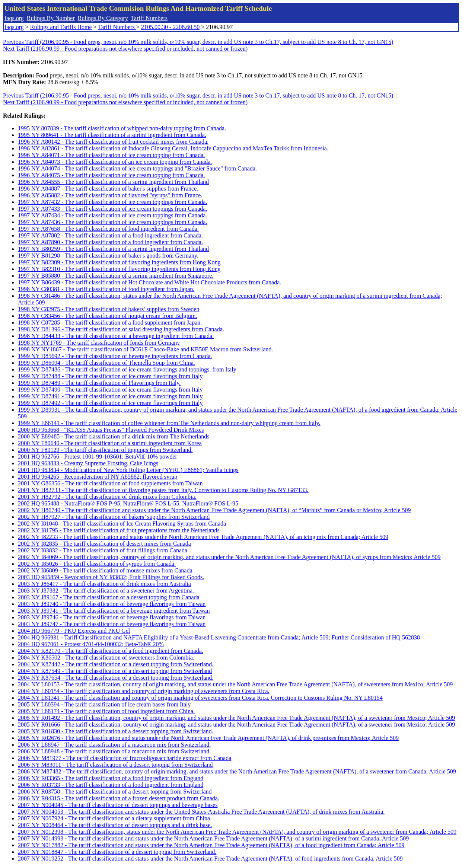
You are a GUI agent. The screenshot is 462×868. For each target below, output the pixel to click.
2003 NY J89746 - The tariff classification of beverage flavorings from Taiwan (112, 617)
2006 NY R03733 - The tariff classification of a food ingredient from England (111, 785)
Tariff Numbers (149, 18)
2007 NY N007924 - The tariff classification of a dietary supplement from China (114, 818)
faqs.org (14, 18)
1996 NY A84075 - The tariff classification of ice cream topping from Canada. (111, 175)
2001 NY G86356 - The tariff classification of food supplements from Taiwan (110, 483)
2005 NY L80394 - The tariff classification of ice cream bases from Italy (104, 704)
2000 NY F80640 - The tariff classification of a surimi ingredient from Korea (110, 443)
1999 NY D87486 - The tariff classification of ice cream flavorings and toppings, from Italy (127, 369)
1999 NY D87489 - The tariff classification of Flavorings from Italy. (99, 383)
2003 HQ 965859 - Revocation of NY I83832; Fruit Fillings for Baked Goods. (111, 577)
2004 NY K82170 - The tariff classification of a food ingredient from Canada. (111, 651)
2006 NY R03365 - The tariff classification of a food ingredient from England (111, 778)
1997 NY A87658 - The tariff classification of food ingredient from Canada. (108, 229)
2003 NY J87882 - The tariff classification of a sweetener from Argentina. (106, 591)
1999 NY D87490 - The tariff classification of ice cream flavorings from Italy (110, 390)
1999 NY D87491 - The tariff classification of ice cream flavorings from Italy (110, 396)
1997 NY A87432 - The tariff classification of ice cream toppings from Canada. (112, 202)
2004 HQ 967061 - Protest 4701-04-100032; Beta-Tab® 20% (91, 644)
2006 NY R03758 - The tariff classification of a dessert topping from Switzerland (115, 792)
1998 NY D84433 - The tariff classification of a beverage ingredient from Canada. (116, 336)
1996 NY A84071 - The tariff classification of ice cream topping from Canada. (111, 155)
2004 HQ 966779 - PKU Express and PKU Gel (74, 631)
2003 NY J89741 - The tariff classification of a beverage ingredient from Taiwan (114, 611)
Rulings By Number (51, 18)
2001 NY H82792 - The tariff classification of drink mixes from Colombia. (107, 497)
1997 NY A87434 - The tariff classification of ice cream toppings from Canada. (112, 215)
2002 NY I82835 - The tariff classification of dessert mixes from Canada (104, 544)
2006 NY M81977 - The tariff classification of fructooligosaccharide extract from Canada (125, 758)
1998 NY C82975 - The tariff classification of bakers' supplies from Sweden (109, 309)
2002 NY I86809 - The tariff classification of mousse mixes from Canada (105, 570)
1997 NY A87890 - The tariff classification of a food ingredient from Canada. (110, 242)
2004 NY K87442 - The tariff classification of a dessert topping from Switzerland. (116, 664)
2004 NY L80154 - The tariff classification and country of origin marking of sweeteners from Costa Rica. (144, 691)
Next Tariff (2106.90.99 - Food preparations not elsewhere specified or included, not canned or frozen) (125, 49)
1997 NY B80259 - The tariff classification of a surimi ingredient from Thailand (113, 249)
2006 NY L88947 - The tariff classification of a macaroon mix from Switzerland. (114, 745)
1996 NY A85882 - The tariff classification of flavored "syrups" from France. (110, 195)
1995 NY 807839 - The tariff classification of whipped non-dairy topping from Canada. (122, 128)
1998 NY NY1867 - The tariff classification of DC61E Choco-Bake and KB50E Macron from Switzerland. (145, 349)
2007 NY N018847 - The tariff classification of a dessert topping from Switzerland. (117, 852)
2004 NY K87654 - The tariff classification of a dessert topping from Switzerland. (116, 678)
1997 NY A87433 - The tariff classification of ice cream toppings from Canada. (112, 209)
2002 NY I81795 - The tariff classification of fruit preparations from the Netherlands (119, 530)
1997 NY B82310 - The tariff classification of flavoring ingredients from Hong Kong (119, 269)
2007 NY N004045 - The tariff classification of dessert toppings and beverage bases (118, 805)
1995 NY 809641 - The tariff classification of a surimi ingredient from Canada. (112, 135)
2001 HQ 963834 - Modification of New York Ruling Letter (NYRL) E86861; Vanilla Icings (128, 470)
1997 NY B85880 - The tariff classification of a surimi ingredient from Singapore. (116, 276)
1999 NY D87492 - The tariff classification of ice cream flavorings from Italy (110, 403)
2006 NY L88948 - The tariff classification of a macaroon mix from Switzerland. (114, 751)
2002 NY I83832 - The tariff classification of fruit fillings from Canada (103, 550)
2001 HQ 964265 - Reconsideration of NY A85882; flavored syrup (98, 477)
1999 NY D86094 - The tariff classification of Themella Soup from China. (106, 363)
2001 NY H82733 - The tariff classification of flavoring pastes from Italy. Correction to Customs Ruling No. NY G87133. (163, 490)
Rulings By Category (103, 18)
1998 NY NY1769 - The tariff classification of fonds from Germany (99, 343)
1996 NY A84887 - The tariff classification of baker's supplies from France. (108, 189)
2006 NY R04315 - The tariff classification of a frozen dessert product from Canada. (119, 798)
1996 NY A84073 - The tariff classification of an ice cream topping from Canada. (115, 162)
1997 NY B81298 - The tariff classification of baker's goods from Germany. (108, 256)
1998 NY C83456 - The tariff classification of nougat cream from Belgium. (107, 316)
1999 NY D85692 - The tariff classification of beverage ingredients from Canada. (115, 356)
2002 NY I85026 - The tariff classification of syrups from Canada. (97, 564)
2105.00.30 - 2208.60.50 (170, 27)
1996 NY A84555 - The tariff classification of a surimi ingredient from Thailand (113, 182)
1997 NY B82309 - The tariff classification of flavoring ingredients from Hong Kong (119, 262)
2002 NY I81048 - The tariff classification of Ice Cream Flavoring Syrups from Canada (122, 524)
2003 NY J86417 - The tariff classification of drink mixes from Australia (104, 584)
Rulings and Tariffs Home (61, 27)
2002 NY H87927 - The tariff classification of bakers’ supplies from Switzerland (114, 517)
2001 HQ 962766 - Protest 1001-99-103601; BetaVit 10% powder (98, 457)
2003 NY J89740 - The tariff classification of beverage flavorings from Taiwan (112, 604)
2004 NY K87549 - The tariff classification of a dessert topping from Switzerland (115, 671)
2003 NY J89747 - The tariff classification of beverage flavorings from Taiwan (112, 624)
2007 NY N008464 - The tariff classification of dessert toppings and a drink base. (115, 825)
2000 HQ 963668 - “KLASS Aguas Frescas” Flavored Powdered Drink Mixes (111, 430)
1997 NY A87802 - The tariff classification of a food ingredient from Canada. (110, 235)
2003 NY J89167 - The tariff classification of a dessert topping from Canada (109, 597)
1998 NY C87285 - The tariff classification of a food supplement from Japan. (110, 323)
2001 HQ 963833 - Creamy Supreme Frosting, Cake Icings (88, 463)
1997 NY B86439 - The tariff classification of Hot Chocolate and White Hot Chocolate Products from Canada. (149, 282)
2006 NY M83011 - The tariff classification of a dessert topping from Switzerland (115, 765)
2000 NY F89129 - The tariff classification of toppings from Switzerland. (105, 450)
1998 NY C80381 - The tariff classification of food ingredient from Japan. (106, 289)
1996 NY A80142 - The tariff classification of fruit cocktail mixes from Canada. (113, 142)
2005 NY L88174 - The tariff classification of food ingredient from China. (106, 711)
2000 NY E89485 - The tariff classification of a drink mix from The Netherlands (114, 436)
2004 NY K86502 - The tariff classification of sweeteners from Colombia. (106, 658)
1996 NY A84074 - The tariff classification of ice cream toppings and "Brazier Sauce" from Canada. (137, 168)
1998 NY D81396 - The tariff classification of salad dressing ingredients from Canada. (121, 329)
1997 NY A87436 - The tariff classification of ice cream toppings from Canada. (112, 222)
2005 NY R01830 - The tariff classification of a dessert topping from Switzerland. (115, 731)
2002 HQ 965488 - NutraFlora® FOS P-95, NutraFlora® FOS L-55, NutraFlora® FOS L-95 (128, 503)
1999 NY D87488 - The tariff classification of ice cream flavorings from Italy (110, 376)
